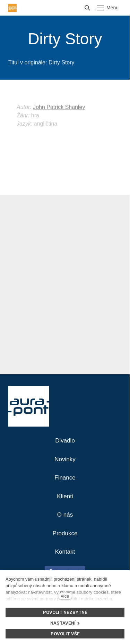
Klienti (65, 496)
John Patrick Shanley (59, 115)
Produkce (65, 533)
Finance (65, 478)
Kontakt (65, 552)
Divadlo (65, 441)
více (65, 596)
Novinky (65, 459)
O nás (65, 515)
